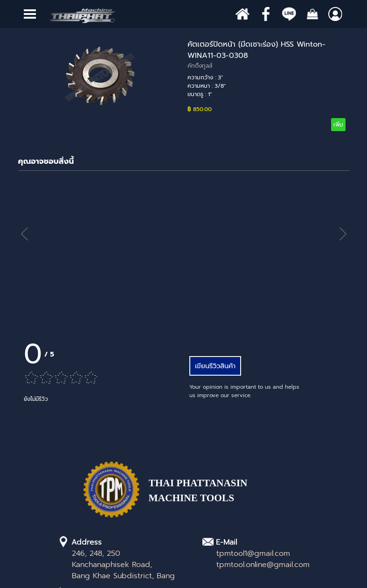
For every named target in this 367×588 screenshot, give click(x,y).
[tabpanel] (216, 496)
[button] (343, 234)
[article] (184, 85)
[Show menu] (30, 14)
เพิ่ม (338, 125)
